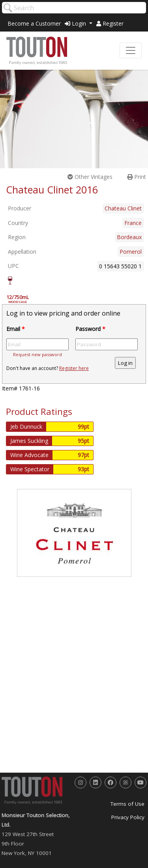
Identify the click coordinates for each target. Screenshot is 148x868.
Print (137, 177)
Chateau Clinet (123, 208)
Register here (74, 368)
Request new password (37, 354)
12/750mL (22, 299)
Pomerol (131, 252)
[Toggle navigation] (131, 50)
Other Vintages (90, 177)
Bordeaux (129, 237)
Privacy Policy (128, 817)
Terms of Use (127, 804)
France (133, 223)
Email (16, 329)
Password (90, 329)
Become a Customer (34, 23)
